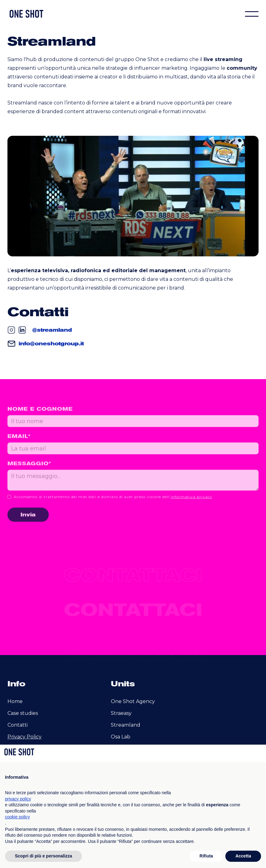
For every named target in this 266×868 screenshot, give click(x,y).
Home (15, 701)
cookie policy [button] (17, 817)
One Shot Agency (133, 701)
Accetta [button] (243, 856)
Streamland (126, 725)
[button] (252, 14)
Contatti (18, 725)
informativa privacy (192, 501)
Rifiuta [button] (206, 856)
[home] (26, 14)
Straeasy (121, 713)
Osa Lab (121, 737)
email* (19, 441)
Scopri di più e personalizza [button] (43, 856)
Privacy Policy (25, 737)
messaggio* (29, 468)
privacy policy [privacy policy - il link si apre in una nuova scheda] (18, 799)
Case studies (23, 713)
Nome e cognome (40, 413)
